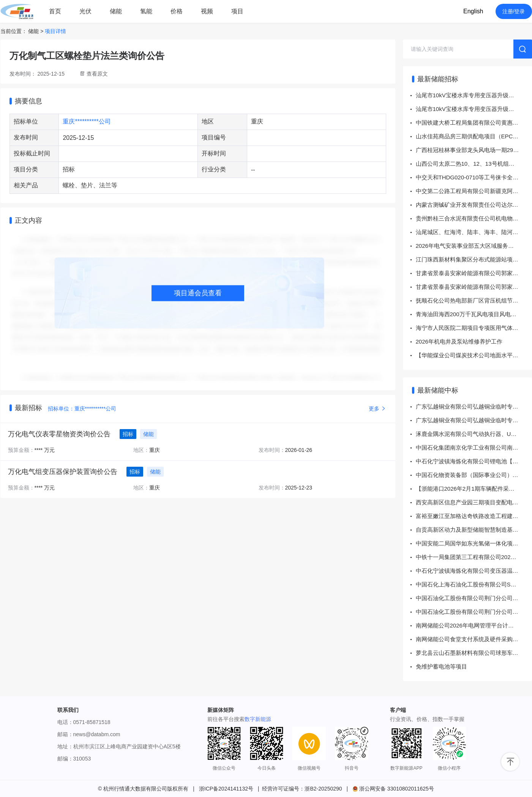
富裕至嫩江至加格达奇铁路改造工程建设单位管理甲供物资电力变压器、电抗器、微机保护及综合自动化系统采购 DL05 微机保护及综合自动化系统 (474, 516)
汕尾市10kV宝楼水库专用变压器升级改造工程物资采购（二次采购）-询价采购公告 (474, 95)
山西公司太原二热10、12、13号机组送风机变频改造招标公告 (474, 164)
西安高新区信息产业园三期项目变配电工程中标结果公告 (474, 502)
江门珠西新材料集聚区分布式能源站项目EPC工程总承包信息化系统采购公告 (474, 259)
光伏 (85, 11)
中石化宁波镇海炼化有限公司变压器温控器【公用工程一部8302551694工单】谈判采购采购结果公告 (474, 571)
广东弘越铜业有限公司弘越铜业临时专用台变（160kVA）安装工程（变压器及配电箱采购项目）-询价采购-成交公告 (474, 420)
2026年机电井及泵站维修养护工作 (459, 341)
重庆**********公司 (87, 121)
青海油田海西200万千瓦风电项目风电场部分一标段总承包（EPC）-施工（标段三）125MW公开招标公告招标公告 (474, 314)
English (473, 11)
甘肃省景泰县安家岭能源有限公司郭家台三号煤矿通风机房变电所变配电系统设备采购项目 (474, 273)
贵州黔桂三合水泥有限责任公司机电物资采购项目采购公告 (474, 218)
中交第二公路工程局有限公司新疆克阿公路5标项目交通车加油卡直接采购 (474, 191)
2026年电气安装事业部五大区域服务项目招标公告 (474, 246)
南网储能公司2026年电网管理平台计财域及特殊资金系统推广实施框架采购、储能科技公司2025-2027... (474, 625)
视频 (207, 11)
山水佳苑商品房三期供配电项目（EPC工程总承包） (474, 136)
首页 (55, 11)
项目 (237, 11)
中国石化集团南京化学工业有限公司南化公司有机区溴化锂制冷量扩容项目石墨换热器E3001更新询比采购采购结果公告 (474, 448)
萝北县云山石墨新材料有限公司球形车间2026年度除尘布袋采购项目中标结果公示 (474, 653)
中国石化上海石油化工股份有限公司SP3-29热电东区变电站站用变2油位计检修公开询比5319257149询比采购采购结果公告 (474, 584)
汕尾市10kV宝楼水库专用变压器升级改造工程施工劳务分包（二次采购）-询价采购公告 (474, 109)
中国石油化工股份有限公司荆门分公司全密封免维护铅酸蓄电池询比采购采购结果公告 (474, 598)
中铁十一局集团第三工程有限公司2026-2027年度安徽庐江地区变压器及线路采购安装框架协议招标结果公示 (474, 557)
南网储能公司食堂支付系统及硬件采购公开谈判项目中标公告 (474, 639)
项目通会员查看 (198, 293)
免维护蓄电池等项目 (441, 666)
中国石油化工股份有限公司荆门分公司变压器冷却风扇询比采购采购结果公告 (474, 612)
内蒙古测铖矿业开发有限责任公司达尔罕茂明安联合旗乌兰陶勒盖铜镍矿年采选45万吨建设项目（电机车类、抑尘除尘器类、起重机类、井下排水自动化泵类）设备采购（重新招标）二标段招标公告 (474, 205)
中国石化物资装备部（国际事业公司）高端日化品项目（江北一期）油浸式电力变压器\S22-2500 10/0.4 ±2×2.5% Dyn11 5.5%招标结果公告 (474, 475)
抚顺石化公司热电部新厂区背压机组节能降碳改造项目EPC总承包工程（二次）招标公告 (474, 300)
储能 (116, 11)
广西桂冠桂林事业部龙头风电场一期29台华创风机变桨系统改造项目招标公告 (474, 150)
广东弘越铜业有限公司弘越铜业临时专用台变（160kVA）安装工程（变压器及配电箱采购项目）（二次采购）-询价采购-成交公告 (474, 406)
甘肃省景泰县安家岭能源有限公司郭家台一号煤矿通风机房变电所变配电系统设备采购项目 (474, 287)
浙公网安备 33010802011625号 (393, 789)
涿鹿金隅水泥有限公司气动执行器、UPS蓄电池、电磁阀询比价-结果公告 (474, 434)
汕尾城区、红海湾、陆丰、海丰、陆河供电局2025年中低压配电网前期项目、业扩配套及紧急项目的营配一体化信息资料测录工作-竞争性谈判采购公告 (474, 232)
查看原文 (97, 74)
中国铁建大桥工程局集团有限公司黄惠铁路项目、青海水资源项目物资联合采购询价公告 (474, 123)
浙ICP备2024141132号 (226, 789)
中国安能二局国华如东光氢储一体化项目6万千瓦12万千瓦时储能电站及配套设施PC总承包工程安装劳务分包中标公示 (474, 543)
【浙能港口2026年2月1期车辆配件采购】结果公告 (474, 489)
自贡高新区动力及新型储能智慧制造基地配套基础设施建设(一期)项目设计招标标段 (474, 530)
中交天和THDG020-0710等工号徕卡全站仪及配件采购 (474, 177)
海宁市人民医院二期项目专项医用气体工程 (470, 328)
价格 (177, 11)
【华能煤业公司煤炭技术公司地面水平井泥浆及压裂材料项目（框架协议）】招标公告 (474, 355)
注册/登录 (514, 11)
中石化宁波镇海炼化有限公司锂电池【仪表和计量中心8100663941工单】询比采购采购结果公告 (474, 461)
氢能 (146, 11)
